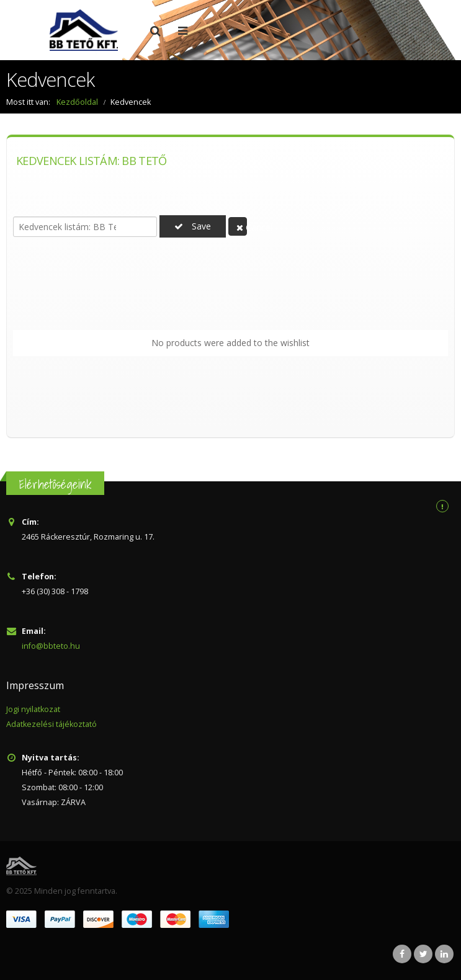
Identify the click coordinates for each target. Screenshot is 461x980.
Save (193, 226)
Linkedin (444, 954)
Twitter (423, 954)
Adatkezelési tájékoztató (51, 724)
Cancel (242, 227)
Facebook (402, 954)
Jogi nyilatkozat (33, 709)
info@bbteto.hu (51, 646)
